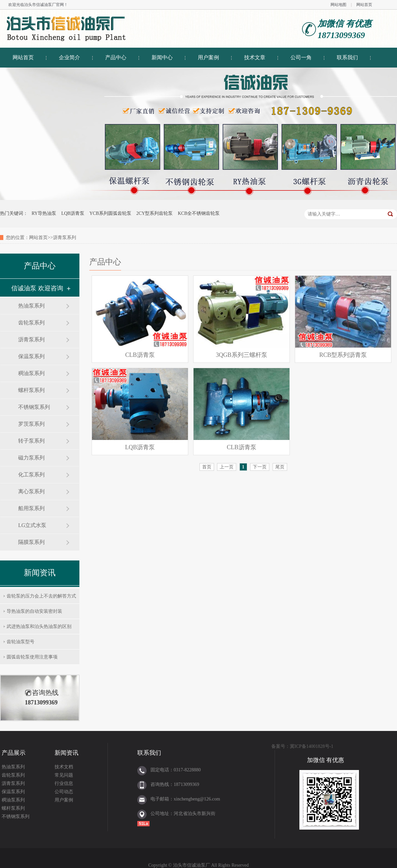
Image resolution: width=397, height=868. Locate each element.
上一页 (227, 467)
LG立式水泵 (32, 525)
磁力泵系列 (31, 458)
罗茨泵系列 (31, 424)
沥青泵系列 (31, 339)
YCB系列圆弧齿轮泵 (110, 213)
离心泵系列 (31, 491)
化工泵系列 (31, 475)
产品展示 (14, 753)
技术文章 (255, 57)
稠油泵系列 (31, 373)
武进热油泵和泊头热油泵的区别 (39, 627)
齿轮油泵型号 (21, 642)
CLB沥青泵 (140, 355)
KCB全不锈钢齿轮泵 (199, 213)
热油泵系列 (31, 306)
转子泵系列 (31, 441)
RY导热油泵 (44, 213)
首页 (207, 467)
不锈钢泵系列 (34, 407)
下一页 (260, 467)
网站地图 (338, 5)
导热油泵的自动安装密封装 (34, 611)
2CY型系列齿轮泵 (154, 213)
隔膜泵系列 (31, 542)
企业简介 (69, 57)
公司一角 (301, 57)
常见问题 (64, 775)
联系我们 (347, 57)
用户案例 (208, 57)
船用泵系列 (31, 508)
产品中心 (116, 57)
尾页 (280, 467)
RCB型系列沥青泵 (343, 355)
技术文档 (64, 767)
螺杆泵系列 (31, 390)
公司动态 (64, 792)
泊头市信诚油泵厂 (40, 5)
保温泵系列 (31, 356)
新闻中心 (162, 57)
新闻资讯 (66, 753)
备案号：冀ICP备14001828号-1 (302, 746)
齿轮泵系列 (31, 323)
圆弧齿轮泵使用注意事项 (32, 657)
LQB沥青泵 (73, 213)
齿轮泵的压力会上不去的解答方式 (41, 596)
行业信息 (64, 783)
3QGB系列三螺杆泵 (242, 355)
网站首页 (364, 5)
